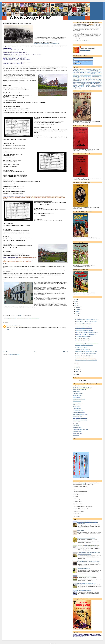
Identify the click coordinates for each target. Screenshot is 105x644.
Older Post (65, 352)
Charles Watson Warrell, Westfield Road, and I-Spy (86, 351)
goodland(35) (76, 78)
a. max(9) (74, 69)
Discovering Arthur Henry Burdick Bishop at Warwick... (87, 343)
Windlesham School (77, 431)
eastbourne (14, 318)
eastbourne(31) (87, 75)
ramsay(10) (88, 82)
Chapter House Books (78, 433)
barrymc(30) (86, 71)
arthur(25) (95, 69)
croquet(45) (94, 74)
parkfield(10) (75, 82)
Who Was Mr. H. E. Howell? (81, 347)
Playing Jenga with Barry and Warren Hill (84, 345)
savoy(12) (95, 82)
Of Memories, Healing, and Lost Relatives (84, 356)
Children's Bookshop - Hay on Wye (80, 429)
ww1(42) (75, 88)
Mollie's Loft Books (77, 401)
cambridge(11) (89, 72)
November (78, 309)
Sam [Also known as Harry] (88, 47)
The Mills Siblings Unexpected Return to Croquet (86, 358)
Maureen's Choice (77, 422)
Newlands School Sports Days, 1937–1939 (84, 330)
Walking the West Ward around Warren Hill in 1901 (86, 360)
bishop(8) (74, 72)
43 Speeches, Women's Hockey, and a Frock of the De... (87, 320)
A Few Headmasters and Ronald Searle (84, 328)
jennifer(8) (96, 78)
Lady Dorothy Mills (77, 409)
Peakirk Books (76, 435)
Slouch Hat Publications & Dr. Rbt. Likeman (82, 388)
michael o (33, 318)
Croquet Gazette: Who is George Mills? (84, 326)
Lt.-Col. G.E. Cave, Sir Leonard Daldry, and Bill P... (86, 354)
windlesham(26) (93, 87)
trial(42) (75, 85)
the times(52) (94, 83)
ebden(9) (79, 77)
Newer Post (6, 352)
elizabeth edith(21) (88, 77)
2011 (76, 306)
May (77, 363)
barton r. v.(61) (93, 71)
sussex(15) (88, 84)
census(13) (100, 72)
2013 (76, 301)
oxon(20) (100, 81)
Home (36, 352)
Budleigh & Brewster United (79, 399)
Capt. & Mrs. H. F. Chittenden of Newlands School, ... (87, 332)
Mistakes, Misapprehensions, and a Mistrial (86, 538)
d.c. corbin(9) (100, 74)
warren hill (37, 318)
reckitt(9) (92, 82)
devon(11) (78, 75)
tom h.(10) (100, 84)
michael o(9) (84, 81)
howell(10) (92, 78)
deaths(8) (74, 75)
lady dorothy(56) (82, 79)
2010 (76, 374)
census (10, 318)
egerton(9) (82, 77)
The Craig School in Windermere (84, 591)
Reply (8, 329)
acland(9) (78, 69)
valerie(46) (81, 85)
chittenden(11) (75, 74)
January (77, 371)
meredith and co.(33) (78, 81)
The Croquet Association (78, 393)
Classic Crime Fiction (77, 416)
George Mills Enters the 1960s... (84, 569)
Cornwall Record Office (78, 410)
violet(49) (99, 85)
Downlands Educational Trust (79, 386)
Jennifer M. (9, 326)
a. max (7, 318)
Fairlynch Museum (77, 397)
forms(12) (93, 77)
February (78, 369)
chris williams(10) (80, 74)
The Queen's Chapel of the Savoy (80, 418)
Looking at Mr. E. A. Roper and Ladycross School (86, 334)
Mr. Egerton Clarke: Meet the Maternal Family (86, 583)
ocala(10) (93, 81)
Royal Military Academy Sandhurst (80, 414)
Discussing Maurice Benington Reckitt (83, 337)
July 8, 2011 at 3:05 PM (17, 326)
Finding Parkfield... (81, 531)
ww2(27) (79, 88)
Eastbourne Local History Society (80, 420)
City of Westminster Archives (79, 412)
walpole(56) (76, 86)
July (77, 316)
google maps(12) (82, 78)
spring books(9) (83, 84)
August (77, 314)
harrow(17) (89, 78)
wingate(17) (100, 87)
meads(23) (99, 79)
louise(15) (95, 79)
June (77, 318)
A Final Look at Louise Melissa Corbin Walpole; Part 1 (88, 545)
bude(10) (78, 72)
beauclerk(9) (100, 71)
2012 (76, 303)
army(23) (91, 69)
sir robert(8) (79, 84)
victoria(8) (93, 85)
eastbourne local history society (22, 318)
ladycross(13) (91, 79)
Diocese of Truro (76, 407)
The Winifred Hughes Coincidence (83, 349)
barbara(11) (81, 71)
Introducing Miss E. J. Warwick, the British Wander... (86, 322)
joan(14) (99, 78)
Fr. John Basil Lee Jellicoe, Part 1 (82, 341)
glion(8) (101, 77)
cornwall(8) (89, 74)
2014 (76, 299)
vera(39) (88, 85)
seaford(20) (98, 82)
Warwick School (76, 392)
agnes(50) (82, 69)
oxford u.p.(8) (96, 81)
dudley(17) (82, 75)
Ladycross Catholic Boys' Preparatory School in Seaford (89, 561)
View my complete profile (85, 50)
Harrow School (76, 424)
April (77, 365)
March (77, 367)
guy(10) (86, 78)
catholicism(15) (95, 72)
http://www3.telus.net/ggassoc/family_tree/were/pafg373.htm (47, 44)
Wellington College (77, 405)
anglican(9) (87, 69)
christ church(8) (85, 74)
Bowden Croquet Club (78, 395)
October (77, 312)
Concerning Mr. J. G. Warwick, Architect (84, 324)
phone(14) (85, 82)
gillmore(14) (97, 77)
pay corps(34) (80, 82)
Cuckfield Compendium (78, 403)
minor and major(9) (89, 81)
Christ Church (76, 426)
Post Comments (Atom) (14, 354)
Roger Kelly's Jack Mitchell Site (80, 390)
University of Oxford (77, 428)
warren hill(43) (85, 86)
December (78, 307)
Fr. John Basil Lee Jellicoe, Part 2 (82, 339)
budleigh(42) (83, 72)
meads (30, 318)
